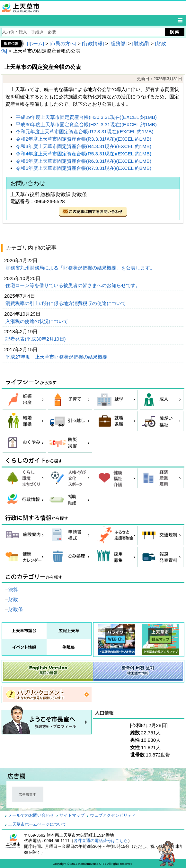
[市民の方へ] (63, 43)
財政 (13, 599)
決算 (13, 589)
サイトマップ (72, 815)
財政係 (16, 609)
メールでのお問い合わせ (31, 815)
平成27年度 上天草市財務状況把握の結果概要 (57, 357)
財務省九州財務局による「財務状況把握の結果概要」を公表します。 (81, 268)
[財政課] (141, 43)
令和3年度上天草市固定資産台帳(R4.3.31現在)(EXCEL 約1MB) (84, 146)
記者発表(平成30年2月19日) (36, 339)
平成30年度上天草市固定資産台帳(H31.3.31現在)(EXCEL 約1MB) (86, 124)
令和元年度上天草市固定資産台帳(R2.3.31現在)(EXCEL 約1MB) (84, 132)
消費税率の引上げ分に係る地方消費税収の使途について (66, 303)
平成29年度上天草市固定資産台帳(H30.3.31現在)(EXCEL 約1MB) (86, 117)
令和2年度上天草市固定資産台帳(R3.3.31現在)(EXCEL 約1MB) (84, 139)
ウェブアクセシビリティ (113, 815)
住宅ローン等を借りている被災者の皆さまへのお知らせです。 (74, 285)
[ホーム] (35, 43)
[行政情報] (93, 43)
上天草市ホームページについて (37, 824)
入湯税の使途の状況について (37, 321)
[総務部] (118, 43)
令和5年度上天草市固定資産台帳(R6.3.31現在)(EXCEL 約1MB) (84, 161)
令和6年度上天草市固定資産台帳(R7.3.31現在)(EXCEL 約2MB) (84, 168)
